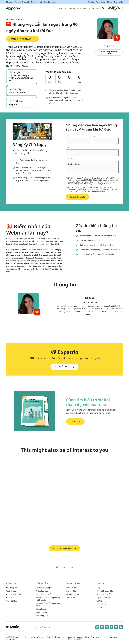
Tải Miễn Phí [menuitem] (101, 601)
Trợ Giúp (91, 2)
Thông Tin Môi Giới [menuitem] (75, 639)
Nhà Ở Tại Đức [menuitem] (42, 612)
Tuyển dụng (100, 2)
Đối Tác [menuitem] (9, 598)
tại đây (80, 184)
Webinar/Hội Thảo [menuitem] (104, 594)
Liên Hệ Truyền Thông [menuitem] (15, 594)
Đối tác (109, 2)
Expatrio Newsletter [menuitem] (104, 598)
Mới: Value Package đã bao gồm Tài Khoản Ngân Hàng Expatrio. (30, 2)
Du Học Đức (82, 8)
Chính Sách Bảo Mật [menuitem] (112, 637)
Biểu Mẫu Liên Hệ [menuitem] (43, 627)
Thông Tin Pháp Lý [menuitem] (75, 637)
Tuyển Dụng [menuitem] (11, 591)
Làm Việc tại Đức (94, 8)
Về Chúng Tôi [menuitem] (11, 588)
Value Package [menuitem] (42, 591)
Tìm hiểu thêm (65, 367)
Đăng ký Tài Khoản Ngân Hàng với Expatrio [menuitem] (48, 599)
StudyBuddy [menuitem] (41, 609)
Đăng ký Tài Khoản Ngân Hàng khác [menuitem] (48, 604)
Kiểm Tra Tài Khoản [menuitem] (104, 604)
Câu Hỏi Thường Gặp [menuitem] (105, 591)
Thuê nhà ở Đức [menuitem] (73, 598)
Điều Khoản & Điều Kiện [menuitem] (93, 637)
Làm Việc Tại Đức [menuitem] (73, 594)
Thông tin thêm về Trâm (109, 53)
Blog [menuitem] (98, 588)
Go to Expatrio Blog (64, 548)
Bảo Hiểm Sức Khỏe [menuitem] (44, 594)
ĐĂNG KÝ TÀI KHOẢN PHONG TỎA (114, 8)
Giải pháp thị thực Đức (67, 8)
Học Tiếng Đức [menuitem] (42, 616)
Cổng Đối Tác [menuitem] (11, 601)
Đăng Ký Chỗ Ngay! (23, 39)
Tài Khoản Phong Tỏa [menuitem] (45, 588)
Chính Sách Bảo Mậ (109, 189)
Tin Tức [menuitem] (99, 608)
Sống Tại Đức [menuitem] (72, 588)
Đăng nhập (118, 2)
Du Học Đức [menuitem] (71, 591)
